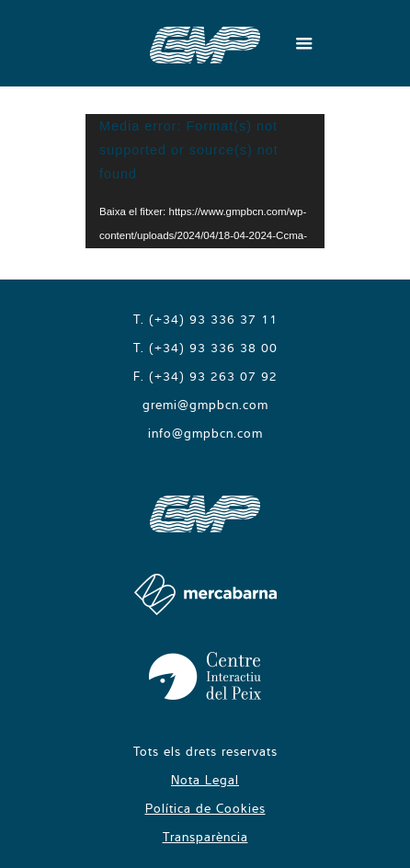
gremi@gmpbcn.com (205, 405)
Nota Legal (205, 780)
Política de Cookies (205, 808)
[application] (205, 181)
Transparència (205, 837)
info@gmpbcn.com (205, 433)
